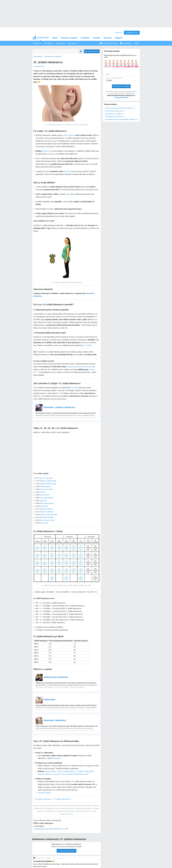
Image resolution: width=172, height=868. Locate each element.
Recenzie (108, 38)
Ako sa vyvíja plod (46, 478)
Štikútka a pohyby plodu (48, 481)
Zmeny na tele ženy (46, 489)
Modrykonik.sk (130, 93)
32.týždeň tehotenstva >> (63, 799)
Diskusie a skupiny (69, 38)
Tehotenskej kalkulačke (121, 98)
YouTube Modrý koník (108, 43)
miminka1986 (40, 858)
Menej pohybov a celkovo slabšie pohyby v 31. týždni (64, 771)
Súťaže (137, 43)
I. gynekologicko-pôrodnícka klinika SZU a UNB (51, 829)
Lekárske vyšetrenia (46, 512)
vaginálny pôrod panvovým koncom (80, 367)
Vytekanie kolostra (46, 509)
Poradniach (56, 758)
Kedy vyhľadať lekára (47, 520)
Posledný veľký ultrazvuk (48, 515)
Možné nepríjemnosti (47, 503)
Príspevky (85, 38)
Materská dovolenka (46, 517)
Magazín (119, 38)
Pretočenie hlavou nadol (48, 484)
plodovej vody (47, 151)
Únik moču (43, 501)
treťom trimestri (69, 135)
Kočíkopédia (126, 43)
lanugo (68, 194)
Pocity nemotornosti (46, 498)
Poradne (97, 38)
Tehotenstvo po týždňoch (53, 56)
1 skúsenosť (39, 66)
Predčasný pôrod (45, 486)
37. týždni (88, 345)
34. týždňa (74, 388)
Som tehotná (48, 43)
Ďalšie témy (72, 43)
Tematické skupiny (44, 793)
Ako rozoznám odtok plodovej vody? (76, 774)
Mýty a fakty (44, 523)
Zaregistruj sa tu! (132, 33)
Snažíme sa (37, 43)
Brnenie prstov (44, 495)
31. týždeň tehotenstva (58, 858)
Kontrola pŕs (43, 506)
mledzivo (67, 171)
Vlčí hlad (42, 492)
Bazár (55, 38)
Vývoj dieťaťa (60, 43)
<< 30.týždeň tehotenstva (43, 799)
